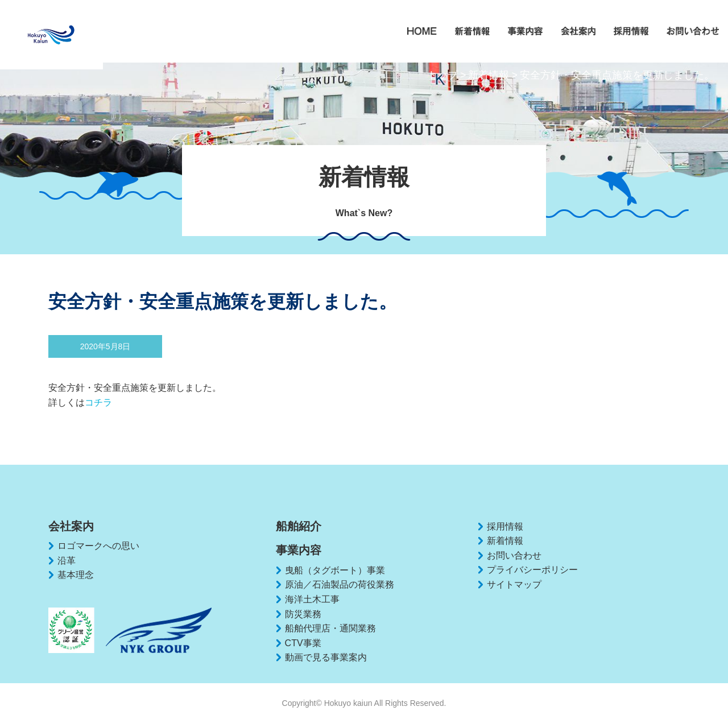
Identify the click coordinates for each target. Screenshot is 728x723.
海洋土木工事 (312, 599)
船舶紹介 (299, 526)
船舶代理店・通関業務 (330, 628)
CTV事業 (303, 643)
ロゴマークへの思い (98, 546)
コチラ (98, 402)
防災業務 (303, 614)
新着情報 (489, 75)
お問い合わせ (514, 555)
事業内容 (299, 550)
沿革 (67, 561)
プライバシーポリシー (532, 570)
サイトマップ (514, 584)
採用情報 (505, 526)
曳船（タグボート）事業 (335, 570)
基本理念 (76, 575)
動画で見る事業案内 (326, 657)
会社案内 (71, 526)
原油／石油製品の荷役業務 (340, 584)
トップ (442, 75)
